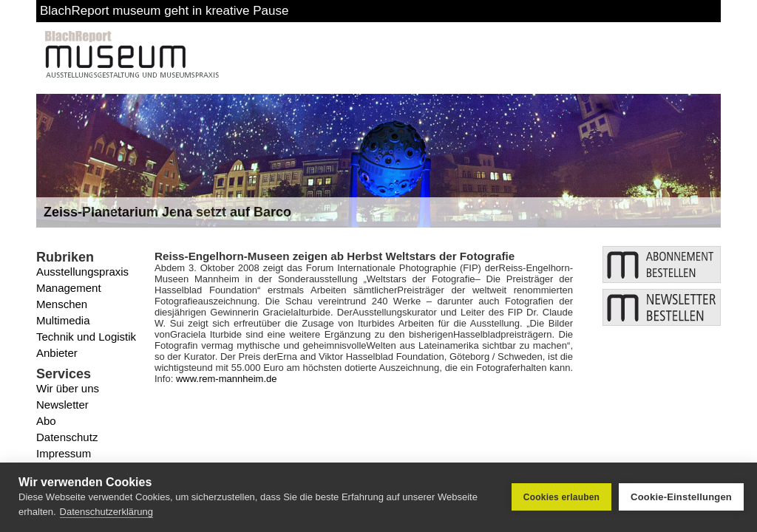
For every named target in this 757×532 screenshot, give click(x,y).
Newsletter (62, 405)
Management (69, 288)
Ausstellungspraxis (82, 272)
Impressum (64, 453)
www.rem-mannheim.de (227, 379)
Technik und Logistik (86, 337)
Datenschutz (67, 437)
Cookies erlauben (561, 497)
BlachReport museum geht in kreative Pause (164, 11)
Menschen (62, 304)
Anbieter (57, 353)
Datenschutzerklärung (106, 512)
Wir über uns (68, 388)
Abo (46, 421)
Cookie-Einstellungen (681, 497)
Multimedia (63, 320)
